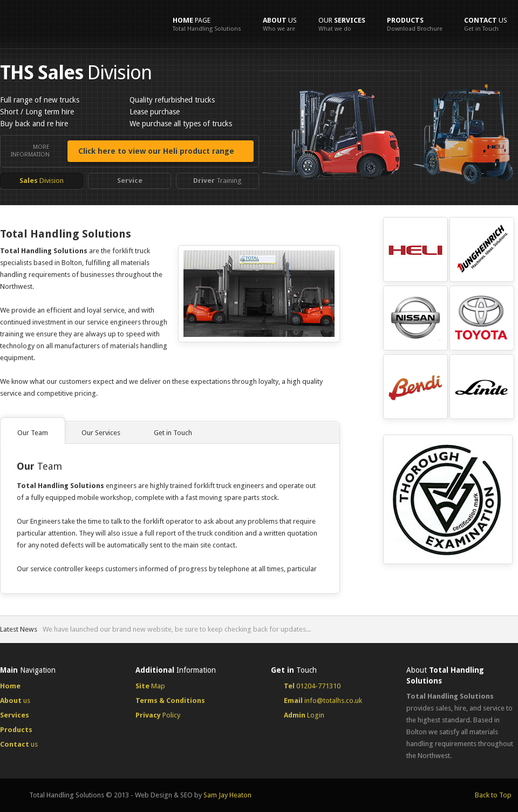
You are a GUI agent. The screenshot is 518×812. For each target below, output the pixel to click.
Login (304, 715)
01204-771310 (312, 686)
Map (150, 686)
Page (207, 24)
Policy (158, 715)
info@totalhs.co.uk (323, 701)
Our (342, 24)
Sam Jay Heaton (227, 795)
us (280, 24)
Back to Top (493, 795)
